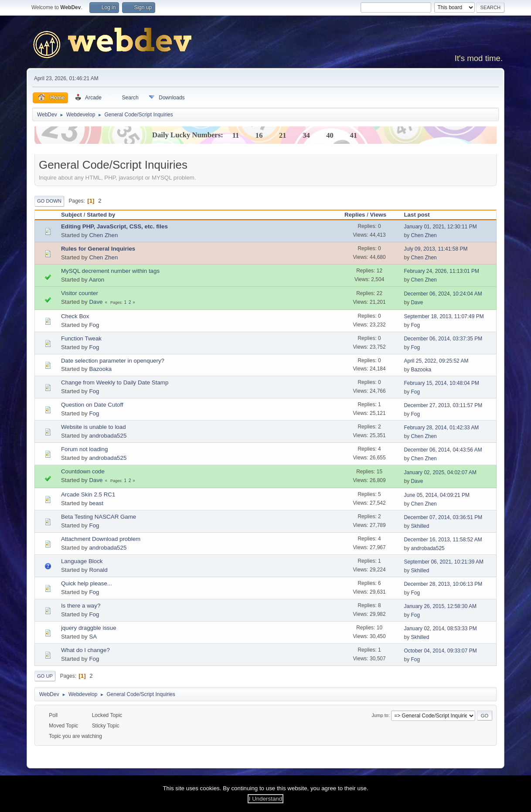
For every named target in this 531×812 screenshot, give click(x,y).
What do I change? (85, 650)
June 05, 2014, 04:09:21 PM (437, 495)
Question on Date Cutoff (92, 405)
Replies (355, 215)
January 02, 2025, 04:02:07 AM (440, 472)
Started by (101, 215)
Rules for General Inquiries (98, 249)
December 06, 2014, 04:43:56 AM (443, 450)
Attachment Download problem (101, 539)
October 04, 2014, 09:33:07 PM (440, 651)
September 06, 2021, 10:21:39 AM (444, 562)
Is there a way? (81, 606)
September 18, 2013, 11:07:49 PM (444, 316)
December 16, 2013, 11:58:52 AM (443, 540)
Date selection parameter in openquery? (113, 361)
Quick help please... (87, 583)
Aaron (97, 280)
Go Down (49, 201)
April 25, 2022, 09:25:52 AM (436, 361)
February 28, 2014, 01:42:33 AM (441, 428)
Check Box (75, 316)
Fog (94, 325)
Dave (96, 302)
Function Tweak (81, 338)
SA (93, 637)
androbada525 (108, 436)
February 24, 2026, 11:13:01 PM (441, 271)
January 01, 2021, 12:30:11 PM (440, 227)
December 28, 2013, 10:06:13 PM (443, 584)
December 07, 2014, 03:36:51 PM (443, 517)
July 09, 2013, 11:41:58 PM (436, 249)
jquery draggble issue (89, 628)
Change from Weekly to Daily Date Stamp (115, 382)
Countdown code (83, 471)
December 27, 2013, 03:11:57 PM (443, 405)
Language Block (82, 561)
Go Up (45, 676)
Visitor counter (80, 293)
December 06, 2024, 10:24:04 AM (443, 294)
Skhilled (420, 526)
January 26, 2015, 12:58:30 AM (440, 606)
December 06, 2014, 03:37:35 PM (443, 339)
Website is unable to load (94, 427)
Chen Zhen (103, 235)
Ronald (98, 570)
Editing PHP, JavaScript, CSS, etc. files (114, 226)
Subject (71, 215)
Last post (417, 215)
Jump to (380, 715)
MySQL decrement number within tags (110, 271)
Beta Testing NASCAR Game (99, 517)
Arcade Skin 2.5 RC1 (88, 494)
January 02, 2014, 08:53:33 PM (440, 629)
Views (382, 215)
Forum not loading (84, 449)
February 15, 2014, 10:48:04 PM (441, 383)
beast (96, 503)
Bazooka (100, 369)
